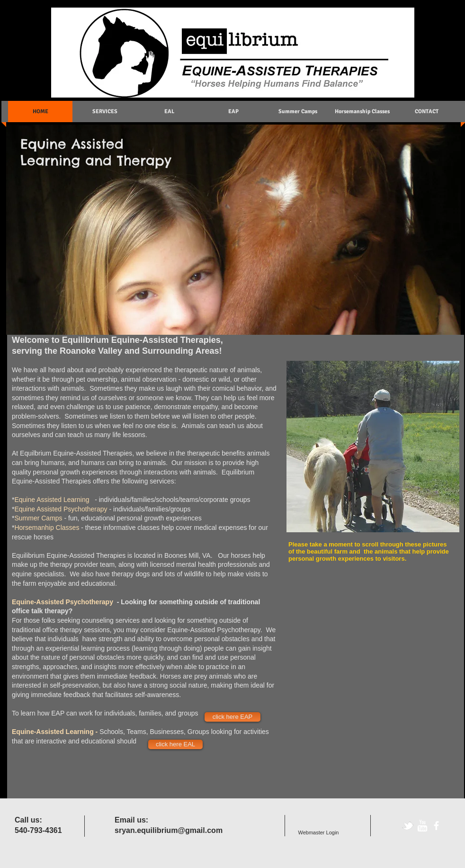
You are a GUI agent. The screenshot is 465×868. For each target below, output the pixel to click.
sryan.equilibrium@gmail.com (169, 830)
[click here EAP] (232, 717)
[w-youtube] (422, 826)
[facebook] (436, 826)
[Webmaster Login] (318, 833)
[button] (373, 447)
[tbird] (408, 826)
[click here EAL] (175, 744)
